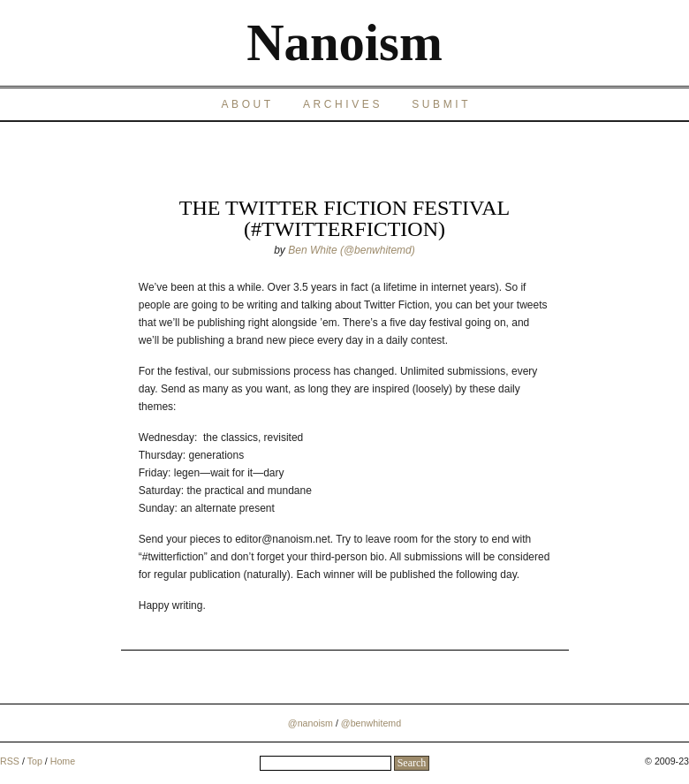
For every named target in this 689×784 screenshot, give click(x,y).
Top (35, 761)
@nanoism (310, 723)
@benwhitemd (371, 723)
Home (63, 761)
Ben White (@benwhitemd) (352, 250)
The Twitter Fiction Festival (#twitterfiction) (344, 218)
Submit (441, 104)
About (247, 104)
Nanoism (344, 43)
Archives (343, 104)
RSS (10, 761)
